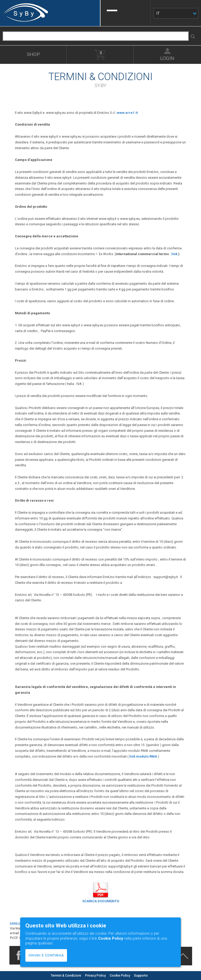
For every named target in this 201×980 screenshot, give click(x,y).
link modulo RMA (143, 756)
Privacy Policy (96, 976)
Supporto (141, 976)
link (174, 254)
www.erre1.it (127, 113)
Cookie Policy (120, 976)
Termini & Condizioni (66, 976)
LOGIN (167, 58)
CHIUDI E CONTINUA (46, 955)
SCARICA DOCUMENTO (101, 901)
